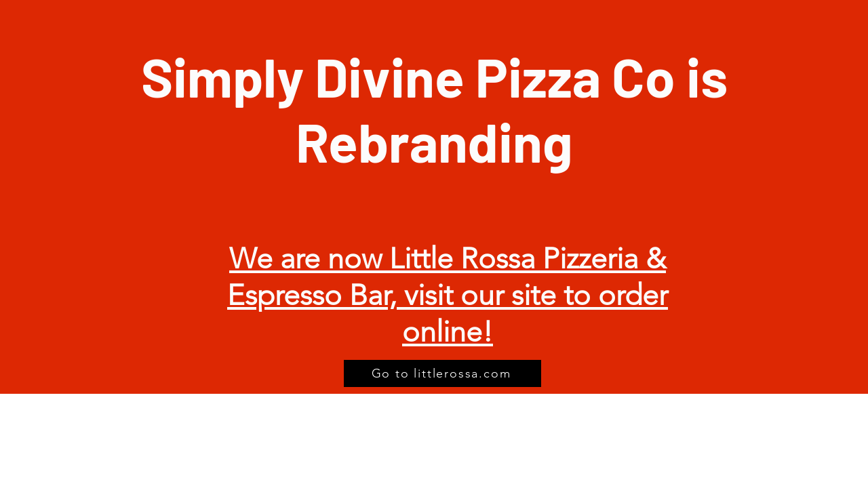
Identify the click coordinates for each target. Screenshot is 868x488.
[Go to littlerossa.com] (442, 373)
